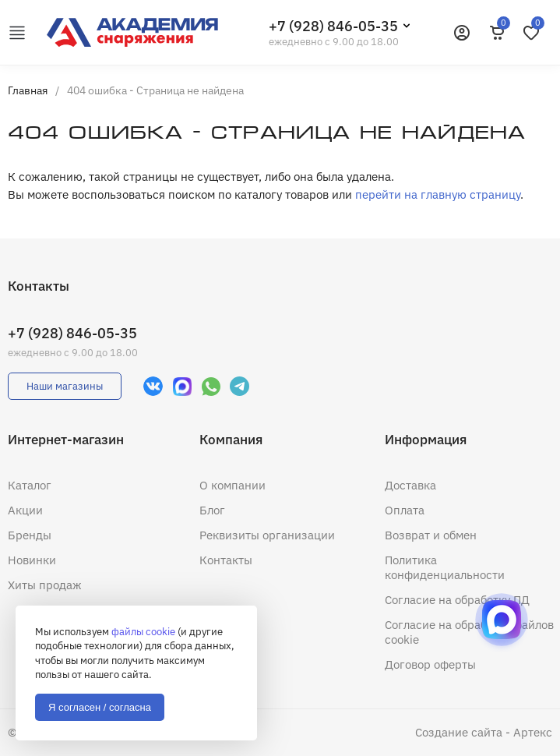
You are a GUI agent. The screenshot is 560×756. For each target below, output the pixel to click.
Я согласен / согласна (100, 707)
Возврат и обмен (431, 535)
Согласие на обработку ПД (457, 600)
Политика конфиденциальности (445, 567)
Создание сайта (459, 732)
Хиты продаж (45, 585)
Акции (25, 510)
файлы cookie (143, 632)
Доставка (410, 485)
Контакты (226, 560)
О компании (232, 485)
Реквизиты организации (267, 535)
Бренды (30, 535)
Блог (212, 510)
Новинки (32, 560)
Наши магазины (65, 386)
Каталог (30, 485)
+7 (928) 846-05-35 (333, 26)
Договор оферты (430, 664)
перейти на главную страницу (438, 194)
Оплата (405, 510)
